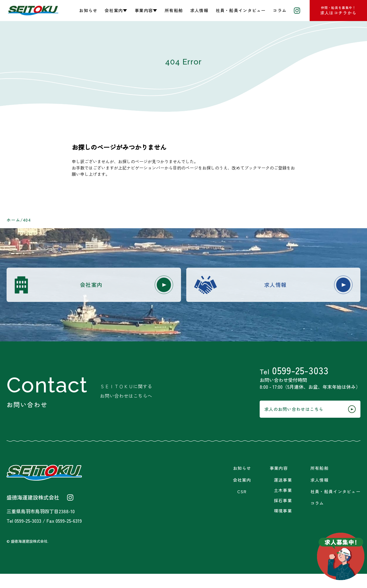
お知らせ (88, 10)
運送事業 (283, 494)
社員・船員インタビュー (241, 10)
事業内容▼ (146, 10)
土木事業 (283, 504)
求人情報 (199, 10)
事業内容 (279, 482)
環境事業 (283, 525)
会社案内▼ (116, 10)
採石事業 (283, 515)
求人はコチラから (338, 11)
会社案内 (119, 286)
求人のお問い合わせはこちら (300, 422)
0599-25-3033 (294, 377)
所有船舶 (174, 10)
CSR (242, 506)
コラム (280, 10)
